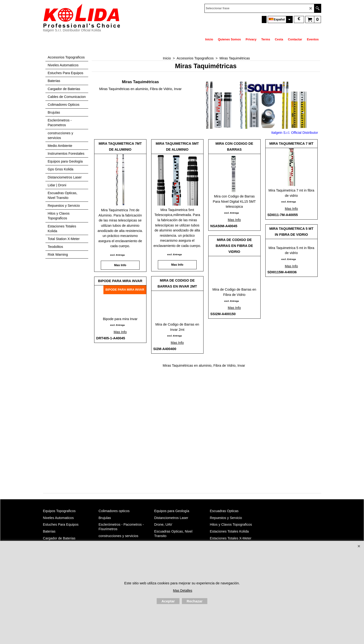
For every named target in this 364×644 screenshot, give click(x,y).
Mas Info (120, 265)
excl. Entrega (117, 255)
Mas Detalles (183, 591)
